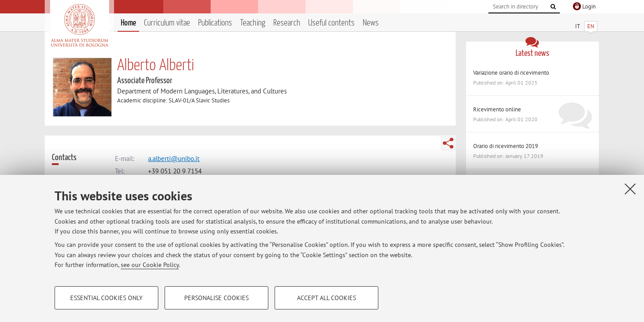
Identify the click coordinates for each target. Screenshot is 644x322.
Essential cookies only (106, 298)
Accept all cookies (326, 298)
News (371, 23)
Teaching (253, 23)
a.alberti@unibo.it (174, 159)
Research (287, 23)
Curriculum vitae (167, 23)
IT (578, 26)
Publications (215, 23)
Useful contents (331, 23)
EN (591, 26)
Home (128, 23)
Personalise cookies (216, 298)
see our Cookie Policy (150, 265)
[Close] (630, 189)
